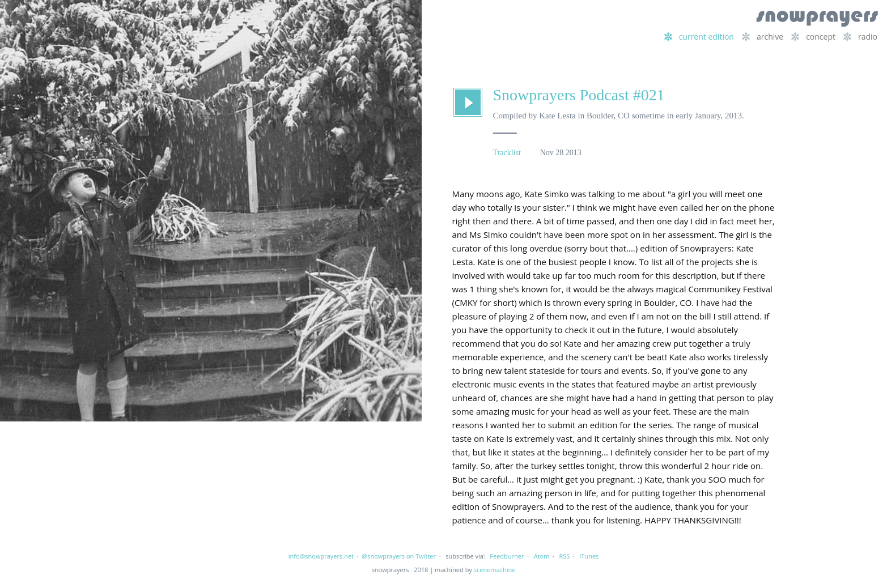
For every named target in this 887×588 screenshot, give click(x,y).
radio (860, 37)
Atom (542, 556)
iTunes (589, 556)
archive (763, 37)
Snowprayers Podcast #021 (579, 95)
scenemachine (495, 570)
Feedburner (507, 556)
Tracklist (507, 153)
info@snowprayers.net (321, 556)
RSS (565, 556)
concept (813, 37)
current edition (699, 37)
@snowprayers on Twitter (399, 556)
